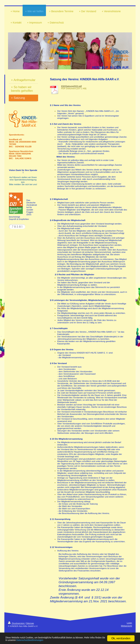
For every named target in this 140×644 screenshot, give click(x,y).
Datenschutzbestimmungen (75, 640)
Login (129, 623)
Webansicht (126, 626)
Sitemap (30, 623)
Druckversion (16, 623)
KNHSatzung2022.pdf (71, 86)
